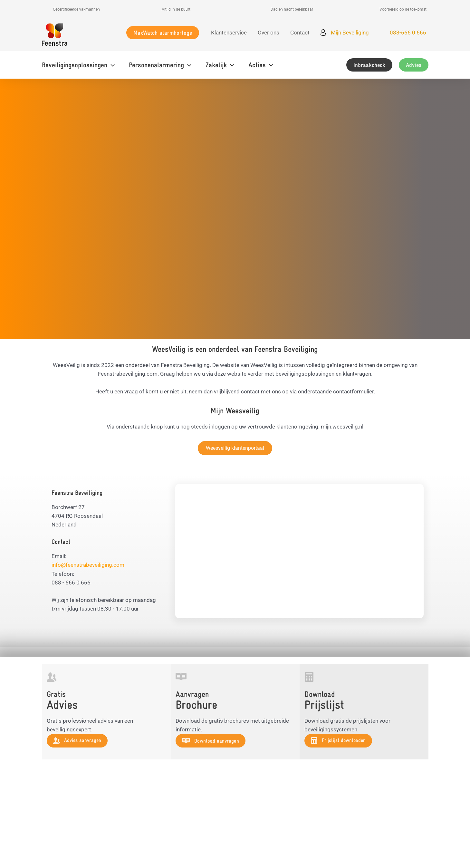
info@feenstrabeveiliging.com (88, 565)
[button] (163, 33)
